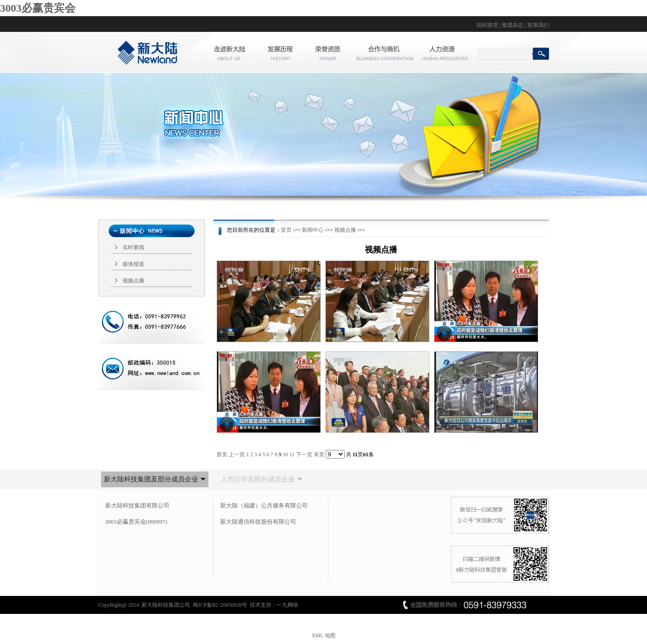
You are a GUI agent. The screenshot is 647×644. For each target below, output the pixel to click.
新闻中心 (313, 230)
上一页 (237, 454)
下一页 (304, 454)
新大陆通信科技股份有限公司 (258, 522)
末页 (319, 454)
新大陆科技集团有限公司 (137, 505)
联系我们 (538, 25)
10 (285, 454)
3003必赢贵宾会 (38, 8)
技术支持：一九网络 (274, 605)
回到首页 (487, 25)
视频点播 (133, 281)
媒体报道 (133, 264)
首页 (286, 230)
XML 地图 (323, 635)
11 (292, 454)
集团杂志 (513, 25)
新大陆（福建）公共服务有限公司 (264, 505)
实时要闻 (133, 247)
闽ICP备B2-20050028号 (220, 605)
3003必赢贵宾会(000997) (136, 522)
